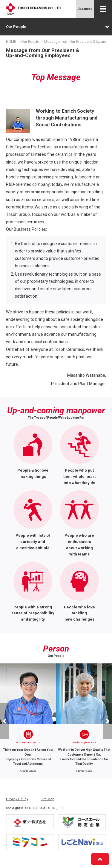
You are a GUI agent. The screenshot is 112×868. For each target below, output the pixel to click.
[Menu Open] (103, 9)
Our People (57, 27)
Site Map (47, 799)
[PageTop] (100, 859)
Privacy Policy (17, 799)
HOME (11, 42)
